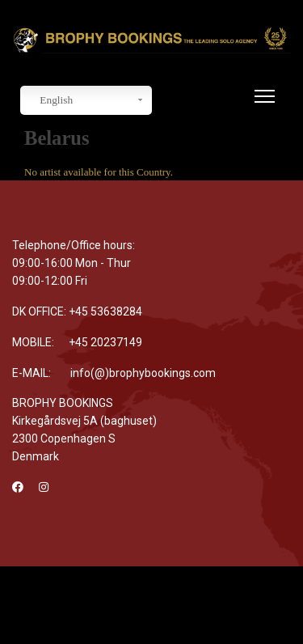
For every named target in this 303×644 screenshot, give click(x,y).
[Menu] (261, 106)
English (48, 101)
